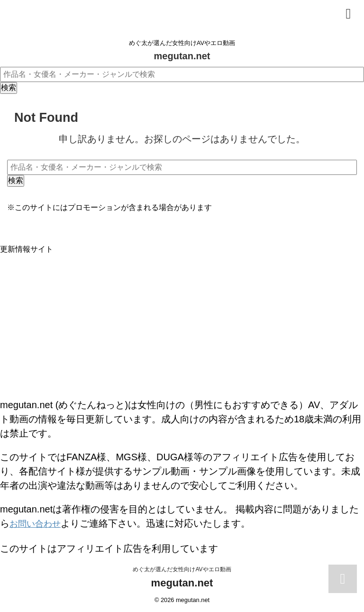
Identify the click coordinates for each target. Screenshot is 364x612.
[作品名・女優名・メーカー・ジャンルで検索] (182, 74)
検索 (9, 87)
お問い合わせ (38, 523)
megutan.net (182, 56)
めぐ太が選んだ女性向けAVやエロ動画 (182, 568)
